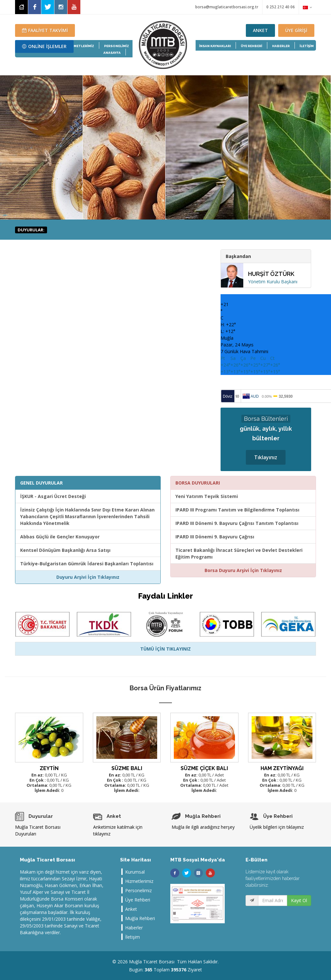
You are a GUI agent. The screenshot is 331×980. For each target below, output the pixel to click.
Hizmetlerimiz (139, 881)
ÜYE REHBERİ (251, 46)
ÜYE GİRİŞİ (296, 30)
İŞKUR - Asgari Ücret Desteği (53, 496)
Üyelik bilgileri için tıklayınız (277, 827)
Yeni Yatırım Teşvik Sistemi (207, 496)
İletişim (133, 937)
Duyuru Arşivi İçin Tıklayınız (88, 577)
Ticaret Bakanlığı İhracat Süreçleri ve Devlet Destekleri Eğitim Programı (239, 553)
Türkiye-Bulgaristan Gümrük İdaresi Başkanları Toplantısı (87, 564)
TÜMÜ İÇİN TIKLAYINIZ (165, 649)
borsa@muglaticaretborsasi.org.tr (227, 7)
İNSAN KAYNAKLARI (215, 46)
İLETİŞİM (307, 46)
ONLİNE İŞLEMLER (44, 46)
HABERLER (281, 46)
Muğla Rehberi (140, 918)
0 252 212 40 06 (281, 7)
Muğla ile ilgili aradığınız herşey (203, 827)
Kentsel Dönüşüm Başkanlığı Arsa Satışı (65, 550)
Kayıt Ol (299, 900)
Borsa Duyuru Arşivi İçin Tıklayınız (243, 570)
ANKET (260, 30)
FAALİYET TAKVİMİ (45, 30)
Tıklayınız (266, 457)
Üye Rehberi (138, 900)
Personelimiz (138, 890)
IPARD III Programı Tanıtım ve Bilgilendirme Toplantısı (237, 510)
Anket (131, 909)
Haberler (134, 928)
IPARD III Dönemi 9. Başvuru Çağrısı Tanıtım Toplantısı (237, 523)
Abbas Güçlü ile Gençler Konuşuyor (60, 537)
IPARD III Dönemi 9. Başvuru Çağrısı (215, 537)
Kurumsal (135, 872)
